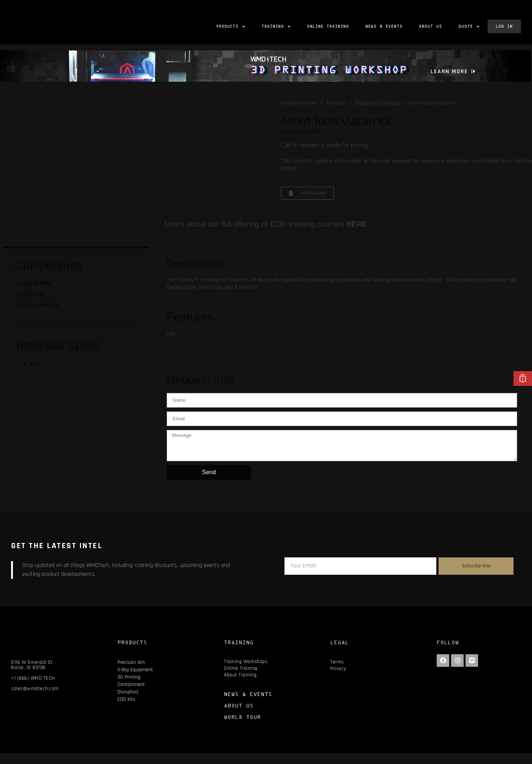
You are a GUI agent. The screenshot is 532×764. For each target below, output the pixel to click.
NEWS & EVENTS (248, 705)
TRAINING (239, 653)
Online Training (241, 679)
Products (336, 114)
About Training (240, 686)
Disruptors (128, 703)
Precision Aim (131, 673)
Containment (131, 695)
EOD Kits (126, 710)
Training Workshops (246, 672)
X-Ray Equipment (135, 680)
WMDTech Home (299, 114)
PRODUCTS (132, 653)
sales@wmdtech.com (35, 700)
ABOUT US (239, 716)
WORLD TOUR (242, 728)
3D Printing (129, 688)
